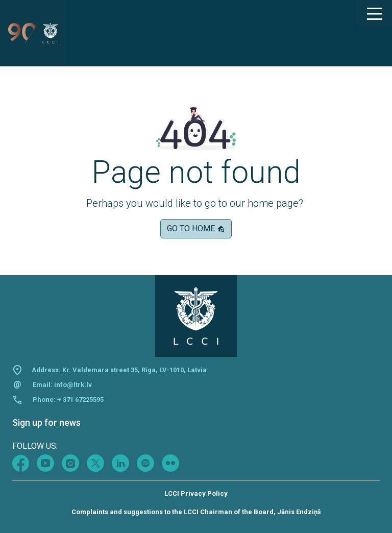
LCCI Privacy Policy (196, 493)
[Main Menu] (374, 14)
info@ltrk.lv (73, 385)
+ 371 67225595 (80, 399)
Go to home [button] (196, 228)
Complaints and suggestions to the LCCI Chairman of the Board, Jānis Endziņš (196, 512)
